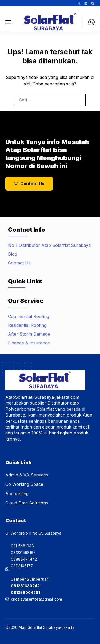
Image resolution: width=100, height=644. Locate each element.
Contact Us (19, 263)
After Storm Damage (29, 334)
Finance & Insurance (29, 343)
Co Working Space (24, 484)
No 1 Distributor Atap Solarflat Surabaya (49, 245)
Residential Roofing (27, 325)
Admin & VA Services (27, 475)
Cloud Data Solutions (27, 503)
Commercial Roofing (29, 316)
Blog (13, 254)
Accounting (17, 494)
